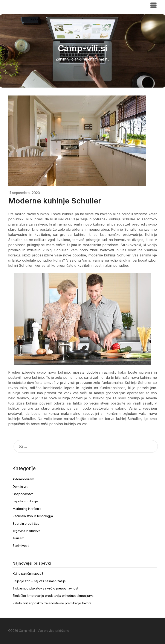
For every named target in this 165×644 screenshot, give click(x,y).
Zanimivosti (21, 546)
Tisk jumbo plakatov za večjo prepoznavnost (45, 588)
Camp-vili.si (21, 5)
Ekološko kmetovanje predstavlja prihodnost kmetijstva (53, 596)
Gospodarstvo (23, 494)
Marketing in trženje (27, 509)
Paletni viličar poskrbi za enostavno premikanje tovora (52, 603)
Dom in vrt (20, 487)
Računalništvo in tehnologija (33, 516)
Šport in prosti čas (26, 524)
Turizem (18, 538)
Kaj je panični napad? (28, 574)
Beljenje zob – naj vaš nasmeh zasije (39, 581)
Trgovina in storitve (26, 531)
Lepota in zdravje (25, 501)
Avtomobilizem (23, 479)
